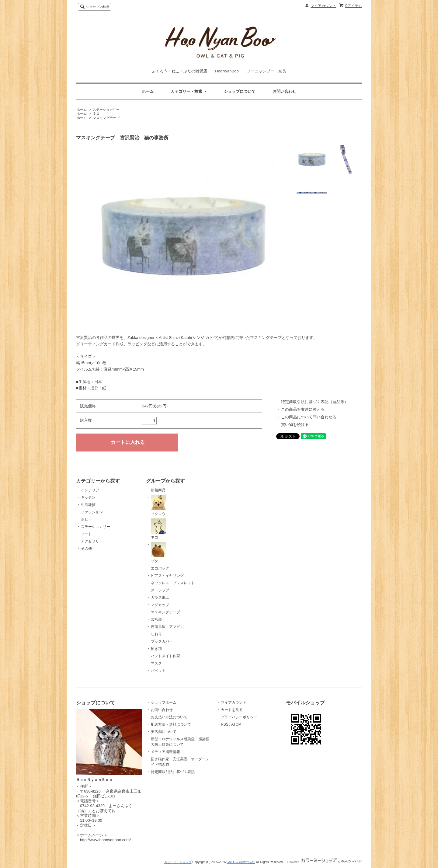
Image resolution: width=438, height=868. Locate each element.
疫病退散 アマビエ (167, 627)
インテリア (90, 490)
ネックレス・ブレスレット (173, 583)
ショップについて (240, 91)
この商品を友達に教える (303, 409)
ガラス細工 (160, 598)
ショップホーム (164, 702)
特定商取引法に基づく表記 (173, 772)
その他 (86, 549)
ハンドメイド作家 (165, 656)
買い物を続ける (295, 425)
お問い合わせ (284, 91)
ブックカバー (162, 641)
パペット (158, 671)
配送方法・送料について (171, 724)
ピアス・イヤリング (167, 576)
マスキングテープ (106, 118)
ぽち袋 (156, 619)
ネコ (96, 113)
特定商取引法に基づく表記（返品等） (315, 402)
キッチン (88, 497)
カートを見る (232, 710)
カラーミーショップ (178, 862)
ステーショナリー (106, 110)
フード (86, 534)
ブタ (158, 553)
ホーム (148, 91)
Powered (325, 862)
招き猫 (156, 649)
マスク (156, 663)
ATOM (236, 724)
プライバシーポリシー (239, 717)
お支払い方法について (169, 717)
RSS (225, 724)
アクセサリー (92, 541)
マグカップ (160, 605)
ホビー (86, 519)
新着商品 (158, 490)
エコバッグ (160, 568)
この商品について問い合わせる (309, 417)
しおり (156, 634)
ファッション (92, 512)
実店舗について (164, 732)
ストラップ (160, 590)
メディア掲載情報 (165, 752)
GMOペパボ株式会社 (241, 862)
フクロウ (158, 505)
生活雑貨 (88, 505)
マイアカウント (323, 6)
